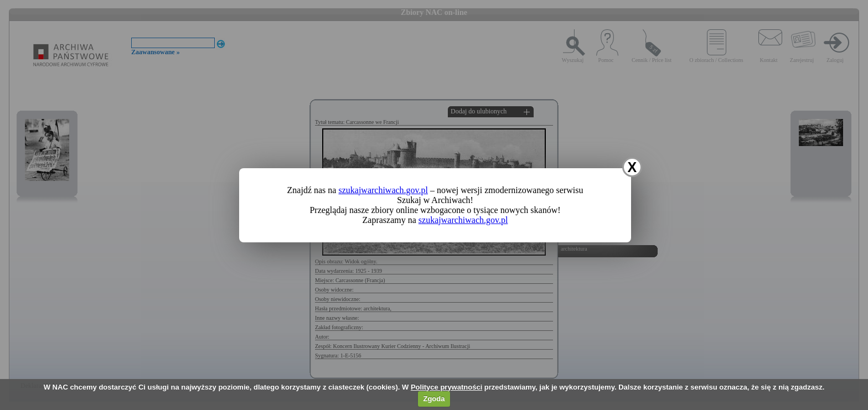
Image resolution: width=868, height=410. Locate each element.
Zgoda (434, 399)
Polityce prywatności (446, 387)
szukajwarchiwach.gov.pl (383, 190)
